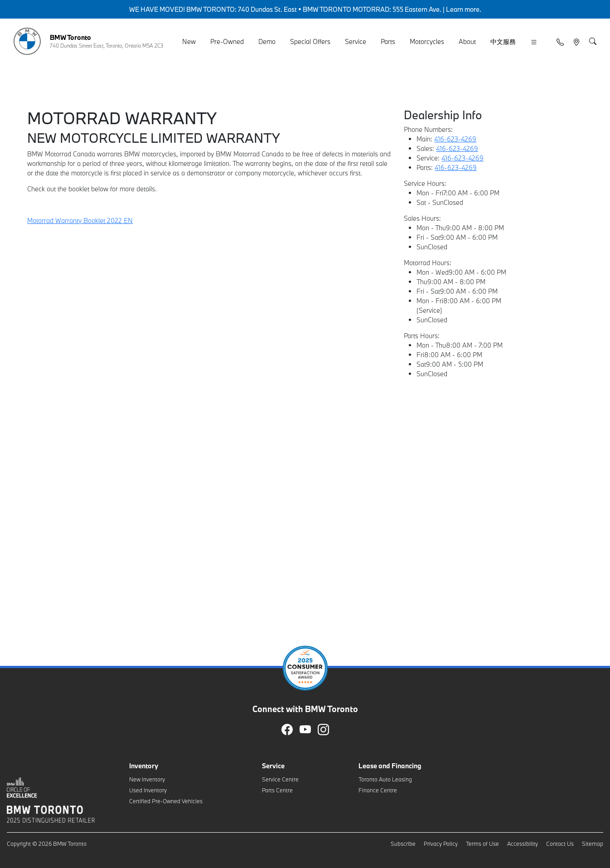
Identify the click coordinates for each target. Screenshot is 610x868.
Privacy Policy (441, 844)
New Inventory (147, 779)
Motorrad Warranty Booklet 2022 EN (80, 221)
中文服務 (503, 41)
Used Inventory (148, 790)
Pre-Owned (227, 41)
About (467, 41)
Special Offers (310, 41)
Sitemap (593, 844)
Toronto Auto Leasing (385, 779)
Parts (388, 41)
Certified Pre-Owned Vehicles (166, 801)
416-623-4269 (455, 139)
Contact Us (560, 844)
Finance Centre (378, 790)
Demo (267, 41)
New (189, 41)
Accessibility (523, 844)
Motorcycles (427, 41)
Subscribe (403, 844)
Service (356, 41)
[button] (534, 42)
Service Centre (280, 779)
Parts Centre (277, 790)
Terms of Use (482, 844)
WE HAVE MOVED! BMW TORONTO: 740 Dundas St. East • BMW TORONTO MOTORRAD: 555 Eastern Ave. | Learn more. (305, 9)
